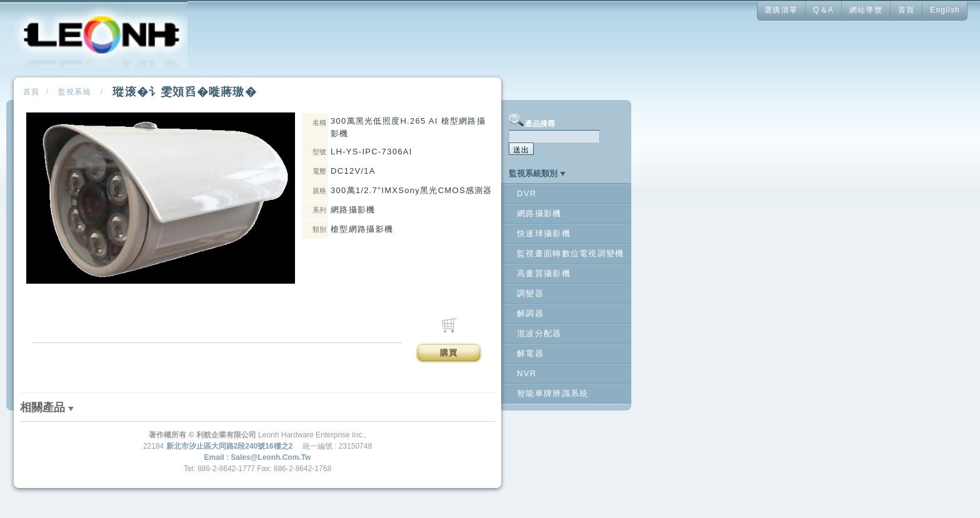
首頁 (906, 10)
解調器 (530, 313)
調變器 (530, 293)
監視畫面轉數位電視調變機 (571, 253)
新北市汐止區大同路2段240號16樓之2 (230, 446)
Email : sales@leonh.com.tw (258, 457)
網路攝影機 (539, 213)
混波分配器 (539, 333)
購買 (449, 353)
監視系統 (75, 92)
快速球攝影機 (544, 233)
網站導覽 (866, 10)
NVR (527, 373)
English (945, 10)
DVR (527, 193)
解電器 (530, 353)
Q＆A (823, 10)
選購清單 (781, 10)
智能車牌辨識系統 (552, 393)
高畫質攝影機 (544, 273)
